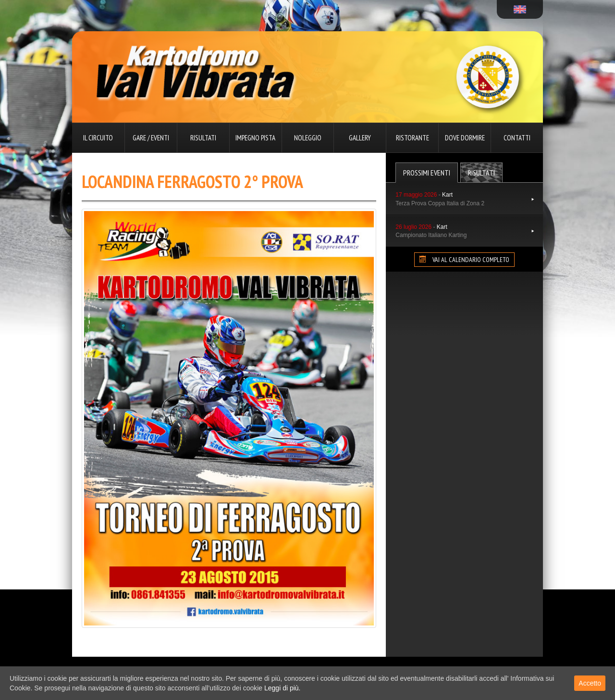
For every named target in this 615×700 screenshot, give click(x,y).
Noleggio (308, 138)
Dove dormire (465, 138)
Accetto (590, 683)
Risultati (203, 138)
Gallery (360, 138)
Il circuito (98, 138)
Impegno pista (255, 138)
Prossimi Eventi (427, 173)
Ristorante (412, 138)
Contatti (517, 138)
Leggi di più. (283, 688)
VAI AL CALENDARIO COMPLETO (464, 260)
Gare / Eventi (151, 138)
